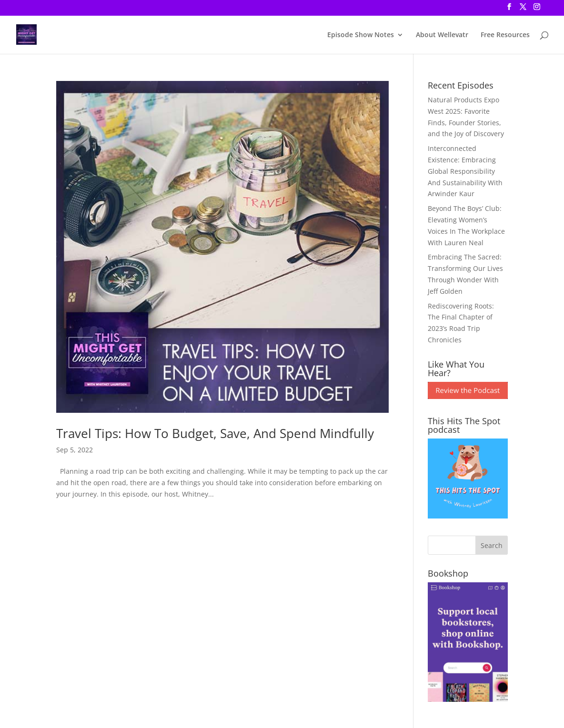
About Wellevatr (442, 35)
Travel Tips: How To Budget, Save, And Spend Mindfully (215, 433)
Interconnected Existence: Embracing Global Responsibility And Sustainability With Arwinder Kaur (465, 171)
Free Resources (505, 35)
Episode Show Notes (361, 35)
